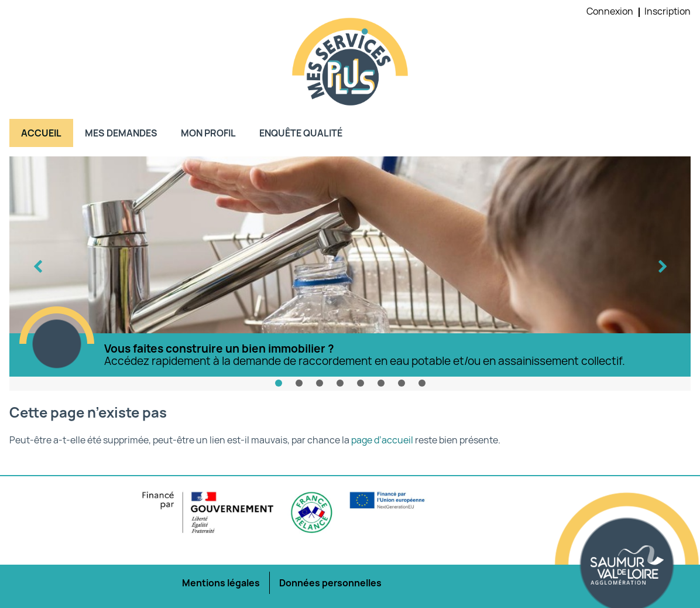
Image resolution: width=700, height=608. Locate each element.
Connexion (610, 11)
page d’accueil (382, 440)
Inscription (668, 11)
